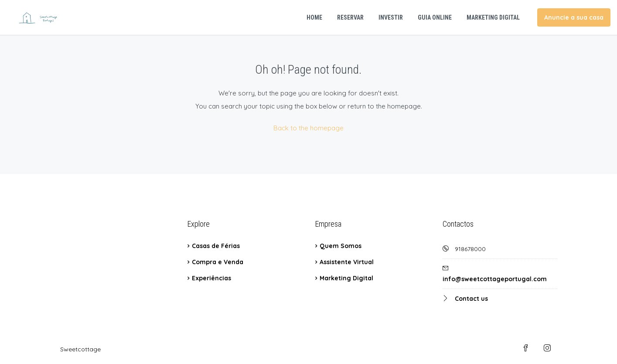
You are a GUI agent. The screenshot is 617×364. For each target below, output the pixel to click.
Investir (391, 17)
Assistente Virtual (347, 262)
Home (314, 17)
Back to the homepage (308, 128)
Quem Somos (341, 246)
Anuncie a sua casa (574, 17)
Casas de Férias (216, 246)
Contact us (471, 299)
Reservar (350, 17)
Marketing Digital (493, 17)
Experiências (211, 278)
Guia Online (435, 17)
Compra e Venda (218, 262)
